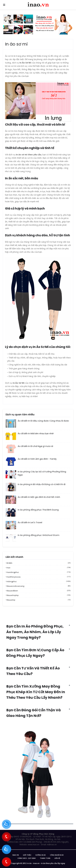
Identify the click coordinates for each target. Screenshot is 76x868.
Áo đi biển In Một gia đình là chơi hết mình (39, 497)
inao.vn (16, 855)
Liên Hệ (57, 858)
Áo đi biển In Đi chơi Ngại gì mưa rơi (35, 446)
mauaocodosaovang (38, 586)
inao (38, 568)
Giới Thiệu (27, 855)
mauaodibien (38, 591)
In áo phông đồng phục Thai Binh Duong (38, 510)
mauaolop (38, 600)
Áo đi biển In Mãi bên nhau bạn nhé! (36, 433)
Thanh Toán (45, 858)
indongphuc (38, 581)
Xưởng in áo (41, 855)
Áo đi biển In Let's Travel (30, 522)
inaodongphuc (38, 572)
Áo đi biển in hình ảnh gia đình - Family (37, 459)
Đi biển (38, 563)
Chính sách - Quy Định (27, 858)
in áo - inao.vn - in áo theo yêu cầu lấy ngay (46, 863)
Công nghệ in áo (57, 855)
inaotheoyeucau (38, 577)
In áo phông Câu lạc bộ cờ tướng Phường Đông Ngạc (42, 473)
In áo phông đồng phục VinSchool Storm (39, 535)
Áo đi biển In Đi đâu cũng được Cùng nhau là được (43, 421)
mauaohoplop (38, 595)
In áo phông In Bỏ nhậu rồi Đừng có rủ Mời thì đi (42, 484)
